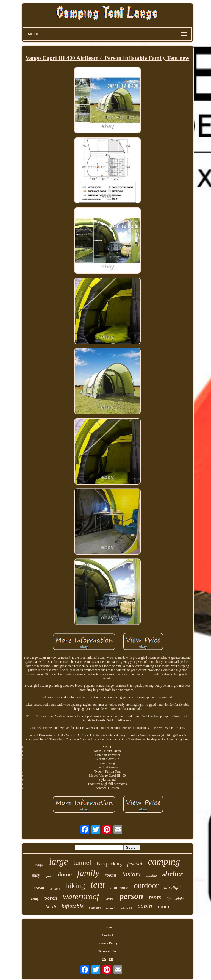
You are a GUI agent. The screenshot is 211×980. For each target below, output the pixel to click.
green (49, 877)
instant (132, 874)
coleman (95, 907)
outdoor (146, 885)
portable (55, 888)
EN (104, 959)
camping (164, 861)
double (152, 876)
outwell (111, 908)
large (59, 862)
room (163, 906)
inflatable (73, 906)
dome (65, 874)
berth (51, 907)
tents (155, 897)
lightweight (175, 899)
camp (35, 899)
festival (135, 864)
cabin (145, 906)
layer (109, 899)
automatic (119, 888)
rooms (111, 875)
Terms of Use (108, 951)
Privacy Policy (107, 943)
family (88, 873)
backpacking (109, 864)
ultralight (172, 888)
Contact (108, 935)
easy (36, 875)
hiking (75, 886)
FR (111, 959)
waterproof (81, 896)
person (131, 896)
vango (39, 864)
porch (51, 898)
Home (108, 927)
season (39, 888)
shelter (173, 874)
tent (98, 885)
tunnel (82, 863)
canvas (127, 907)
